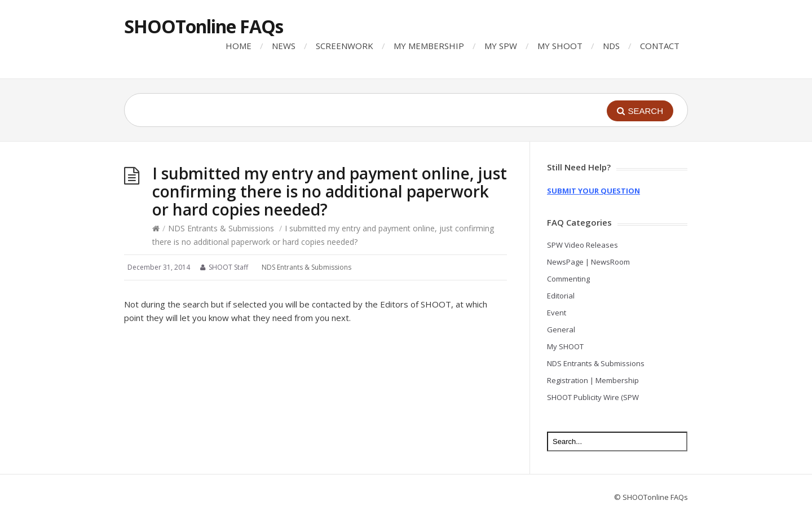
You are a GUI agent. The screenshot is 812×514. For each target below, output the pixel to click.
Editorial (561, 296)
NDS (611, 46)
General (561, 330)
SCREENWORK (345, 46)
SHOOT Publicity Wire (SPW (593, 397)
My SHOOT (565, 346)
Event (557, 313)
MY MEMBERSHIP (429, 46)
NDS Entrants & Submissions (221, 228)
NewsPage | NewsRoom (588, 262)
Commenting (568, 279)
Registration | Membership (593, 380)
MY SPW (501, 46)
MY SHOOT (560, 46)
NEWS (284, 46)
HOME (239, 46)
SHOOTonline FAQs (204, 26)
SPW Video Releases (582, 245)
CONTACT (660, 46)
